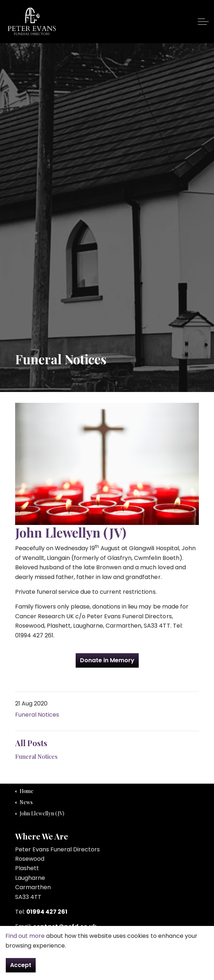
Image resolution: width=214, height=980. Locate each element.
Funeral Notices (37, 715)
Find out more (25, 936)
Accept (21, 965)
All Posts (31, 743)
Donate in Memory (107, 660)
